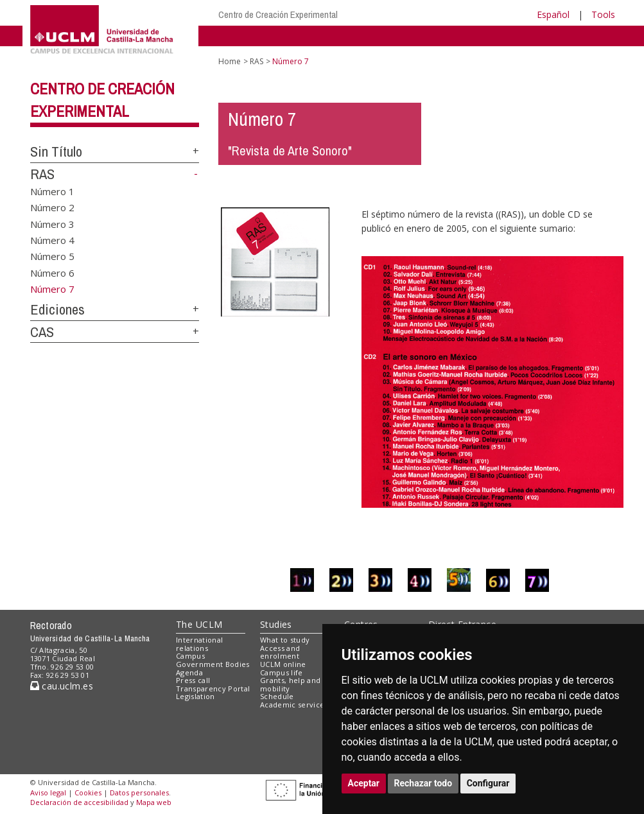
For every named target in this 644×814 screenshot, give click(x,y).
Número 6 (52, 272)
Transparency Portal (213, 688)
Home (230, 61)
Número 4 (52, 240)
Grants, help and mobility (290, 684)
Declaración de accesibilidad (79, 802)
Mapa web (154, 802)
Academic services (294, 705)
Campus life (282, 672)
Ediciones (57, 309)
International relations (199, 644)
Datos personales (139, 792)
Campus (190, 656)
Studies (276, 624)
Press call (193, 680)
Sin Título (56, 152)
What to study (285, 640)
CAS (42, 332)
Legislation (196, 696)
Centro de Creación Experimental (278, 14)
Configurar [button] (488, 783)
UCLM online (283, 664)
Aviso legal (48, 792)
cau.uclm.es (62, 686)
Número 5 (52, 256)
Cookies (88, 792)
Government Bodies (213, 664)
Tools (603, 14)
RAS (42, 174)
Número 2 (52, 207)
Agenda (189, 672)
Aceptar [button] (364, 783)
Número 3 (52, 223)
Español (553, 14)
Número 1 (52, 191)
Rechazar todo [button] (423, 783)
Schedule (277, 696)
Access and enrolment (280, 652)
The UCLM (199, 624)
